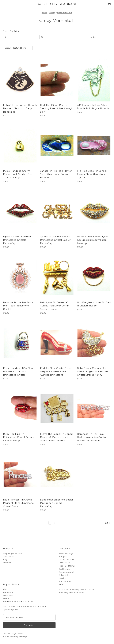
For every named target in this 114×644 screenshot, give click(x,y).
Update (93, 37)
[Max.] (57, 37)
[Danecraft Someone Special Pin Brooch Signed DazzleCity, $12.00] (57, 474)
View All (7, 599)
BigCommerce (19, 634)
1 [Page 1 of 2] (50, 523)
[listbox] (23, 48)
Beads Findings (66, 553)
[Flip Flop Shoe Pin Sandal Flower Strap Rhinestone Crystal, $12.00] (94, 146)
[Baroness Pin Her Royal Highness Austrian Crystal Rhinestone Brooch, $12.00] (94, 409)
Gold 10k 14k (64, 563)
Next (107, 523)
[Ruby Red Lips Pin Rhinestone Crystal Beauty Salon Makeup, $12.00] (20, 409)
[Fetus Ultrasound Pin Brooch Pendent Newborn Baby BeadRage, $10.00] (20, 80)
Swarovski (8, 595)
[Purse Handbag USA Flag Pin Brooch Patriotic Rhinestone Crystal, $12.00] (20, 343)
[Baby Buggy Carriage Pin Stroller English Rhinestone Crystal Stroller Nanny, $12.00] (94, 343)
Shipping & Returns (13, 553)
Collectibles (64, 575)
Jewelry (62, 578)
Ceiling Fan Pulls (67, 560)
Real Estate (64, 569)
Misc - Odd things (67, 566)
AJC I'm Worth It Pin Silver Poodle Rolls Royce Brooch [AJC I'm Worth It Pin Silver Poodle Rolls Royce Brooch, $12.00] (93, 107)
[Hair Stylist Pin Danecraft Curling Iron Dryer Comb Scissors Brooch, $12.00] (57, 277)
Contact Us (9, 557)
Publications (65, 581)
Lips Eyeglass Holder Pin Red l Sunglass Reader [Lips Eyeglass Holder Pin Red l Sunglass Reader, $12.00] (94, 304)
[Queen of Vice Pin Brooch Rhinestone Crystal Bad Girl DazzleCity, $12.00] (57, 211)
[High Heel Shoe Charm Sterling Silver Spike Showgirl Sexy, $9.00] (57, 80)
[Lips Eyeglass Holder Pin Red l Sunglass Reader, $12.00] (94, 277)
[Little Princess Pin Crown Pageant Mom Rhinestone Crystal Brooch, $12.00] (20, 474)
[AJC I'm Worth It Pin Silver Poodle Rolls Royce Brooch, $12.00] (94, 80)
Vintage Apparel (66, 572)
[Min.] (21, 37)
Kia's (5, 589)
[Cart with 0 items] (110, 4)
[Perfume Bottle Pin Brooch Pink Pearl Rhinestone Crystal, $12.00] (20, 277)
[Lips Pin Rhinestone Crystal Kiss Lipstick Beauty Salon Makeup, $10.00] (94, 211)
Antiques (63, 557)
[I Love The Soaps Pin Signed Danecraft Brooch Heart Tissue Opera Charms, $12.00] (57, 409)
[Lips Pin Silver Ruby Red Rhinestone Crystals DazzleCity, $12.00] (20, 211)
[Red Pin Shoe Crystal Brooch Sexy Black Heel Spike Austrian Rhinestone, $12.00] (57, 343)
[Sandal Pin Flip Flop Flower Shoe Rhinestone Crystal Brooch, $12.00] (57, 146)
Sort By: (8, 48)
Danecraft (8, 592)
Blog (5, 560)
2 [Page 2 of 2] (55, 523)
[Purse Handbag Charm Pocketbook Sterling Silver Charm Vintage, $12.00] (20, 146)
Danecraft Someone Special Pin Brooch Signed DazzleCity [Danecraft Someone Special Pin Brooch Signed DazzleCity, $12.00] (56, 503)
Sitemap (7, 563)
